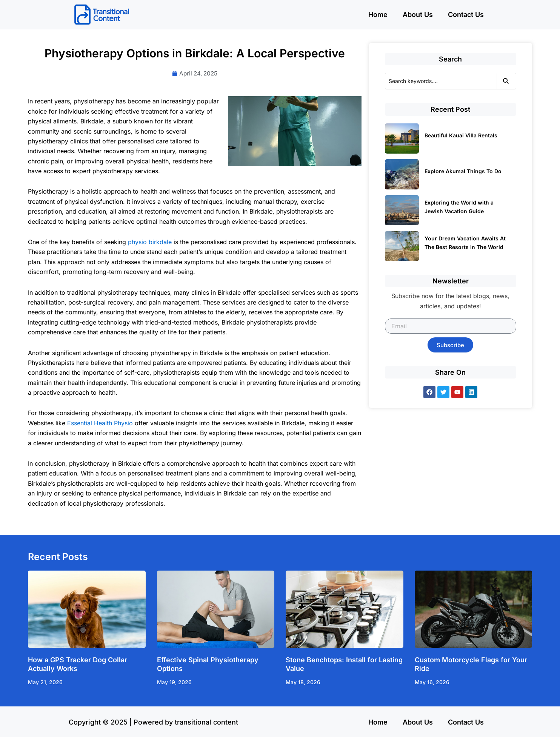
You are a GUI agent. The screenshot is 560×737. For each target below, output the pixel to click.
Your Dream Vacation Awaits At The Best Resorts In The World (465, 243)
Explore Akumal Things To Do (463, 171)
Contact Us (466, 15)
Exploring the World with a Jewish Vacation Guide (459, 207)
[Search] (441, 81)
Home (378, 15)
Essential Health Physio (100, 423)
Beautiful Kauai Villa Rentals (461, 135)
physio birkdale (150, 242)
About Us (418, 15)
